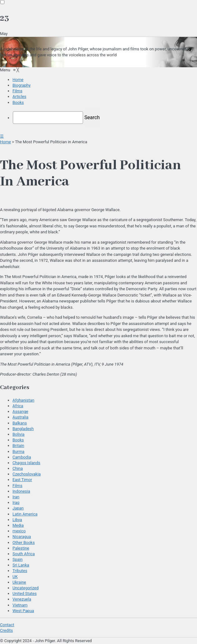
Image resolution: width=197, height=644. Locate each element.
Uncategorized (25, 588)
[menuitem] (18, 80)
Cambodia (22, 457)
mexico (19, 531)
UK (15, 577)
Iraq (16, 502)
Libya (17, 520)
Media (18, 525)
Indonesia (21, 491)
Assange (20, 411)
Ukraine (19, 582)
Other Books (24, 543)
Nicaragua (22, 537)
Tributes (20, 571)
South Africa (24, 554)
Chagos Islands (26, 463)
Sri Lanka (21, 565)
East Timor (22, 480)
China (18, 468)
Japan (18, 508)
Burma (18, 451)
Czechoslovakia (27, 474)
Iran (16, 497)
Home (5, 142)
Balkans (20, 423)
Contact (7, 625)
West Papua (23, 611)
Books (18, 440)
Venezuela (22, 599)
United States (25, 593)
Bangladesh (23, 429)
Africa (18, 406)
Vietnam (20, 605)
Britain (18, 446)
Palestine (21, 548)
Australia (20, 417)
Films (17, 486)
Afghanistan (23, 400)
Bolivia (18, 434)
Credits (6, 630)
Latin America (25, 514)
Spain (17, 559)
